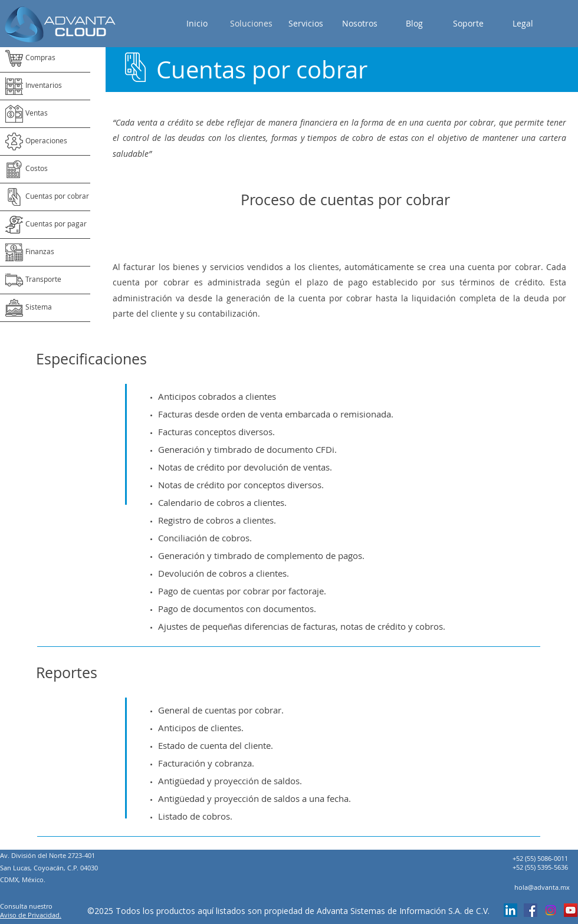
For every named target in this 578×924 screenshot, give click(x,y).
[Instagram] (551, 910)
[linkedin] (510, 910)
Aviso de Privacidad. (31, 915)
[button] (523, 24)
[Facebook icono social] (531, 910)
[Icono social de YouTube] (571, 910)
